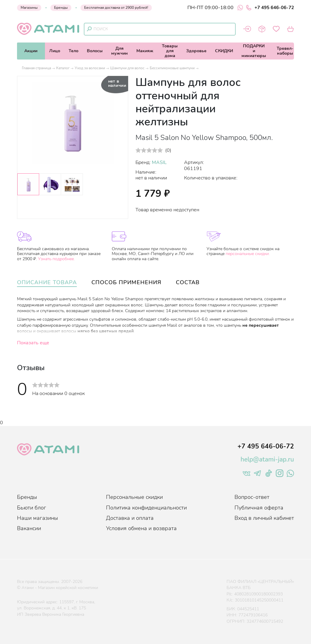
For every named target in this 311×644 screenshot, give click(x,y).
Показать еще (33, 343)
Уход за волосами (90, 68)
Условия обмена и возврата (141, 528)
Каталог (63, 68)
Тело (73, 51)
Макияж (145, 51)
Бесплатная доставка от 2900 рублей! (116, 8)
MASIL (159, 162)
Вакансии (29, 528)
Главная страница (36, 68)
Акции (31, 51)
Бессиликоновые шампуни (172, 68)
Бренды (61, 8)
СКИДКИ (224, 51)
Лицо (55, 51)
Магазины (29, 8)
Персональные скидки (134, 497)
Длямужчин (120, 51)
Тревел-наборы (285, 51)
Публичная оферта (259, 508)
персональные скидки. (248, 254)
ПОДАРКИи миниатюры (254, 51)
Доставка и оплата (130, 518)
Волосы (95, 51)
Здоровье (196, 51)
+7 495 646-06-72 (270, 8)
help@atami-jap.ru (267, 459)
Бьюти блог (32, 508)
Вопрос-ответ (252, 497)
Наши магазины (38, 518)
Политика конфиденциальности (146, 508)
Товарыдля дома (170, 51)
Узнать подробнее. (56, 259)
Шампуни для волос (127, 68)
